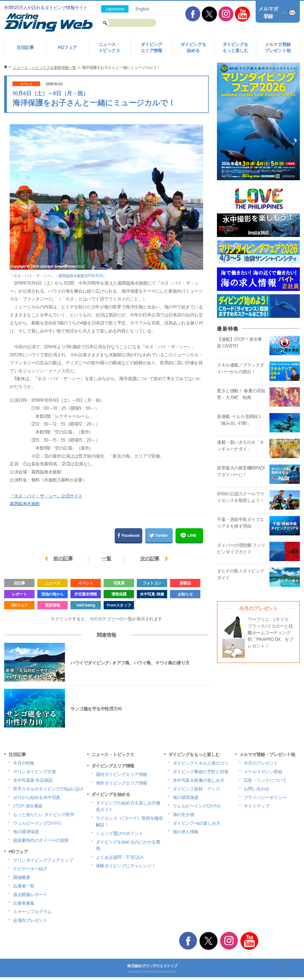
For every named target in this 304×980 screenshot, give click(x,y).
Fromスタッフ (119, 605)
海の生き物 (184, 814)
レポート (19, 594)
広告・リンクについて (265, 780)
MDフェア (67, 47)
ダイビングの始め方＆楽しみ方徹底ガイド (128, 806)
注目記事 (25, 47)
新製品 (185, 583)
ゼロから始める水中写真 (37, 797)
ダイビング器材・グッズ (196, 789)
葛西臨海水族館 (25, 504)
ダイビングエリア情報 (151, 47)
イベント (26, 84)
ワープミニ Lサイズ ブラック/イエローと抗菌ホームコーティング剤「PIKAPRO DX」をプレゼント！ (270, 633)
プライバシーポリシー (265, 797)
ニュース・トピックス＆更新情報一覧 (44, 68)
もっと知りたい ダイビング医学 (44, 814)
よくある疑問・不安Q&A (120, 857)
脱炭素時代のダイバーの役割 (41, 840)
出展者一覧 (24, 886)
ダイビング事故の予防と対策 (201, 772)
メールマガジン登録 (263, 772)
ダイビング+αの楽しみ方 (196, 823)
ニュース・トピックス (109, 47)
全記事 (19, 583)
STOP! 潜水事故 (28, 806)
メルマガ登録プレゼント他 (278, 47)
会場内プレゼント (30, 920)
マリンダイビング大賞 (34, 772)
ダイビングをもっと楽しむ (235, 47)
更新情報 (53, 605)
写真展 (119, 583)
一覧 (106, 559)
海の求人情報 (186, 832)
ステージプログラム (32, 912)
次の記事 (150, 559)
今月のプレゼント (261, 763)
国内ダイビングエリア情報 (122, 774)
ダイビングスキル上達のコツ (201, 763)
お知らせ (185, 594)
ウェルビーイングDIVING (37, 823)
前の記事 (63, 559)
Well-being (86, 605)
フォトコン (152, 583)
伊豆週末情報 (86, 594)
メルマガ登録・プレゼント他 (267, 754)
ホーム (6, 67)
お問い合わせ (257, 789)
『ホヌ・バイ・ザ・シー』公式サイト (46, 496)
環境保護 (119, 594)
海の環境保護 (26, 832)
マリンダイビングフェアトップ (43, 860)
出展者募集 (24, 903)
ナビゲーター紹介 (30, 869)
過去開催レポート (30, 894)
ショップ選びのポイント (120, 833)
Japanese (115, 9)
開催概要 (22, 877)
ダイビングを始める (193, 47)
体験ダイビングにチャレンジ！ (126, 866)
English (142, 9)
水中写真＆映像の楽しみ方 (198, 780)
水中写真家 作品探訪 (33, 780)
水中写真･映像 (152, 594)
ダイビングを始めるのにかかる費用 (128, 845)
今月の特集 (24, 763)
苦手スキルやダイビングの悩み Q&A (48, 789)
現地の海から (52, 594)
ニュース (53, 583)
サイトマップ (257, 806)
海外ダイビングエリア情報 (122, 783)
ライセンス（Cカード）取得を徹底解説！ (129, 821)
